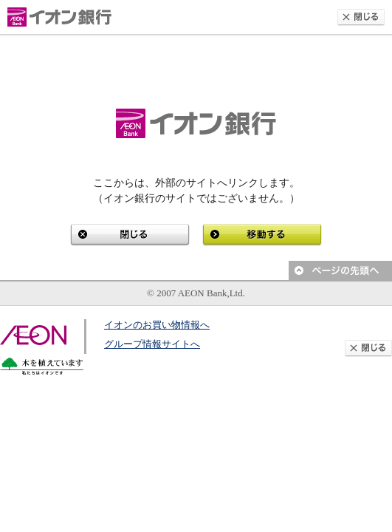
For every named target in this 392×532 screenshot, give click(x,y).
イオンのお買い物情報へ (157, 325)
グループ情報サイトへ (152, 344)
